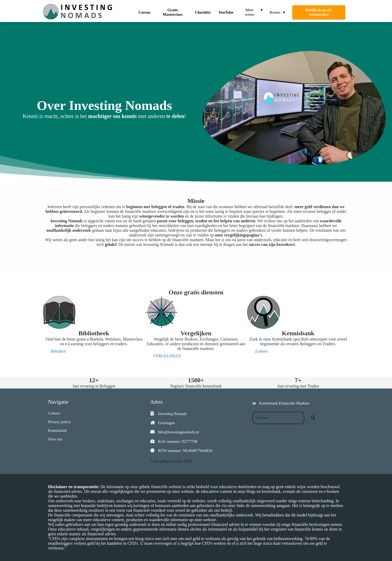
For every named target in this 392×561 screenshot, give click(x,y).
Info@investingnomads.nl (179, 432)
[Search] (313, 418)
